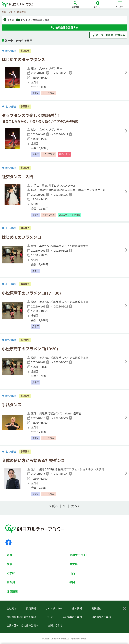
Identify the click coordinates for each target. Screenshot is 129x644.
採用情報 (31, 608)
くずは (11, 573)
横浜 (9, 564)
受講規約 (96, 608)
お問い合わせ (55, 625)
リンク (49, 617)
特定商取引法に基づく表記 (21, 617)
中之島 (74, 564)
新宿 (9, 555)
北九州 (11, 582)
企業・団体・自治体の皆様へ (22, 625)
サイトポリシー (54, 608)
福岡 (72, 582)
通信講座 (12, 591)
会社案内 (12, 608)
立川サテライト (79, 555)
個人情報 (77, 608)
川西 (72, 573)
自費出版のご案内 (101, 617)
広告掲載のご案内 (72, 617)
